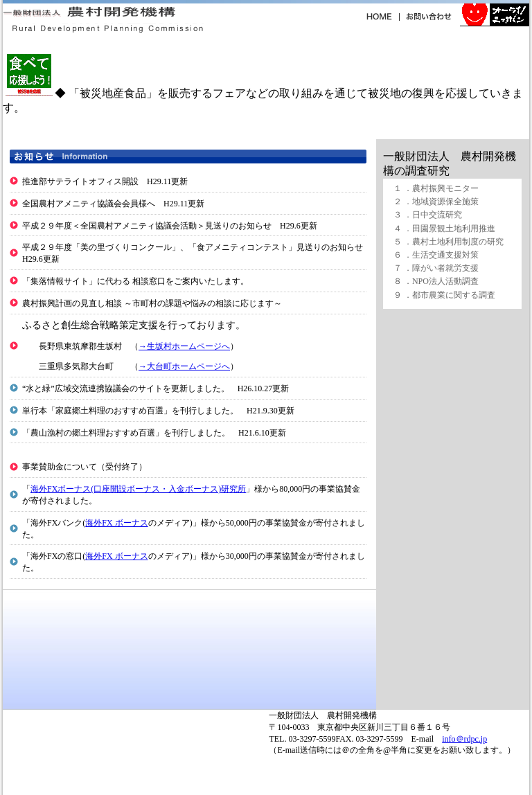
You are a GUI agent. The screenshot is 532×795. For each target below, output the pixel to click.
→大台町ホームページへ (184, 366)
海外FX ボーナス (116, 523)
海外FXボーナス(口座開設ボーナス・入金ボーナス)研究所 (138, 489)
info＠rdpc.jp (464, 739)
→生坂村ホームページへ (184, 346)
